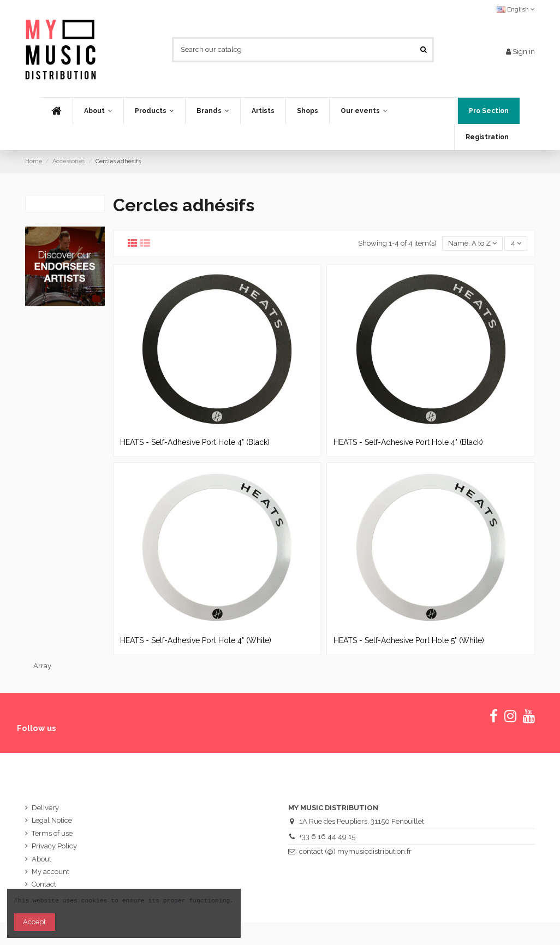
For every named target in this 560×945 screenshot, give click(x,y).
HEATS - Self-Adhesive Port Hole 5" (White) (409, 640)
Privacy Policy (54, 846)
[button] (154, 111)
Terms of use (52, 833)
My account (50, 872)
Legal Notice (52, 820)
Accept (34, 922)
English (516, 9)
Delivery (45, 808)
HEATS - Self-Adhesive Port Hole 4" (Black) (195, 442)
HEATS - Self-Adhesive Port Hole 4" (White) (196, 640)
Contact (44, 884)
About (41, 859)
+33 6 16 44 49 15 (327, 837)
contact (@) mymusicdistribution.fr (355, 851)
